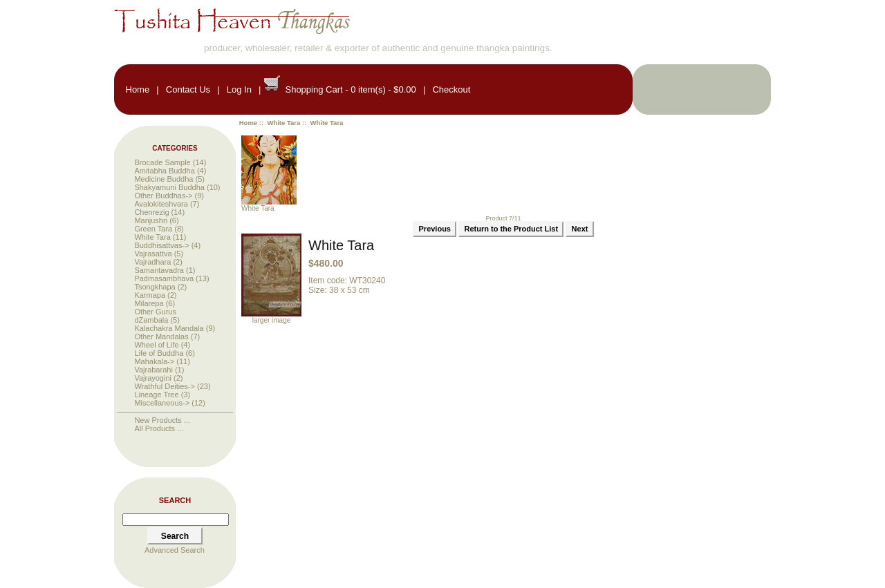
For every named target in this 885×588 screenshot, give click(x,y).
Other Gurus (155, 312)
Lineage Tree (156, 395)
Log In (239, 89)
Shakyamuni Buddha (169, 187)
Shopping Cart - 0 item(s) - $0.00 (350, 89)
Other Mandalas (161, 336)
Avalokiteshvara (161, 204)
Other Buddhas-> (163, 196)
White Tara (283, 123)
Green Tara (153, 229)
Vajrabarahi (153, 370)
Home (138, 89)
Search (175, 500)
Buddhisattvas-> (161, 245)
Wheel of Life (156, 345)
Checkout (451, 89)
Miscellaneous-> (162, 403)
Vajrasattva (153, 254)
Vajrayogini (153, 378)
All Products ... (159, 428)
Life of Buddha (159, 353)
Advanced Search (175, 550)
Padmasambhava (164, 278)
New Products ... (162, 420)
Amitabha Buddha (164, 171)
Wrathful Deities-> (165, 386)
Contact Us (188, 89)
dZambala (151, 320)
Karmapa (150, 295)
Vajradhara (152, 262)
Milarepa (149, 303)
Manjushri (151, 220)
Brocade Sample (162, 162)
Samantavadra (159, 270)
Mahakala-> (154, 361)
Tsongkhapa (155, 287)
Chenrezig (151, 212)
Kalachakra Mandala (169, 328)
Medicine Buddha (164, 179)
